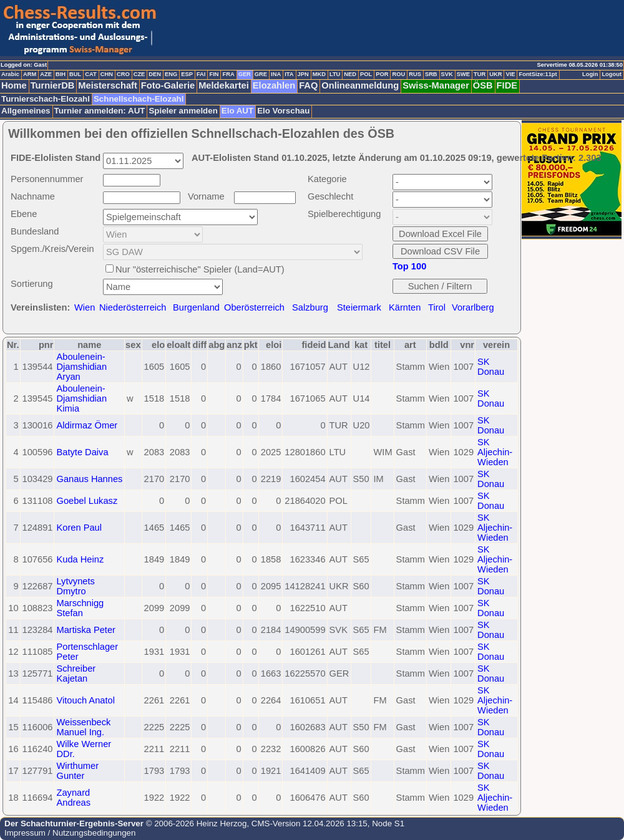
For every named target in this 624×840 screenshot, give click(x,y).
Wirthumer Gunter (77, 771)
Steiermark (359, 307)
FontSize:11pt (538, 74)
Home (14, 85)
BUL (75, 74)
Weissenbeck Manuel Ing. (83, 727)
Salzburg (310, 307)
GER (245, 74)
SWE (463, 74)
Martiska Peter (85, 630)
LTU (335, 74)
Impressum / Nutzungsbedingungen (70, 833)
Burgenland (196, 307)
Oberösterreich (254, 307)
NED (350, 74)
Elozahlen (274, 85)
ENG (171, 74)
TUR (480, 74)
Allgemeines (26, 111)
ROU (398, 74)
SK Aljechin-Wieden (495, 452)
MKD (319, 74)
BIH (61, 74)
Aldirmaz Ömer (87, 425)
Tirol (437, 307)
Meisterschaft (108, 85)
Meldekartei (224, 85)
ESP (187, 74)
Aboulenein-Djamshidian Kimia (81, 398)
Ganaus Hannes (89, 479)
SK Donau (491, 367)
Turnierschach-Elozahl (46, 99)
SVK (447, 74)
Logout (612, 74)
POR (382, 74)
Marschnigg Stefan (80, 608)
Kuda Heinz (80, 559)
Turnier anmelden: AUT (100, 111)
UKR (495, 74)
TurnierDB (53, 85)
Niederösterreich (133, 307)
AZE (46, 74)
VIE (510, 74)
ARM (30, 74)
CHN (107, 74)
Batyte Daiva (82, 452)
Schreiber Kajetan (76, 673)
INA (276, 74)
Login (590, 74)
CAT (90, 74)
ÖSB (483, 85)
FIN (214, 74)
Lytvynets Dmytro (75, 586)
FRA (228, 74)
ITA (289, 74)
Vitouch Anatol (85, 700)
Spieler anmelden (183, 111)
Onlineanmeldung (360, 85)
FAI (201, 74)
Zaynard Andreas (73, 798)
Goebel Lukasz (87, 501)
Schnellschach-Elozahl (139, 99)
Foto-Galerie (168, 85)
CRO (123, 74)
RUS (415, 74)
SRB (431, 74)
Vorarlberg (473, 307)
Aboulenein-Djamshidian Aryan (81, 367)
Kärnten (405, 307)
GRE (261, 74)
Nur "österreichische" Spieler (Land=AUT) (200, 269)
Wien (85, 307)
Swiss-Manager (436, 85)
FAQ (308, 85)
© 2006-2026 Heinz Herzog (195, 823)
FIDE (507, 85)
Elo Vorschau (283, 111)
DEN (155, 74)
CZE (139, 74)
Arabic (10, 74)
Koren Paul (79, 528)
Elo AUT (237, 111)
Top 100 (409, 266)
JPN (303, 74)
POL (366, 74)
